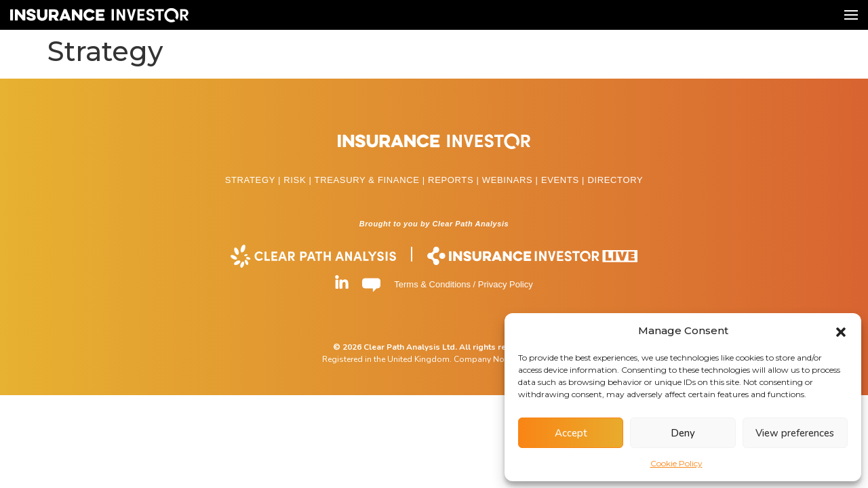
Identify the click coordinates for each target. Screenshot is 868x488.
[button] (841, 331)
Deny (683, 433)
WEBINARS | (512, 180)
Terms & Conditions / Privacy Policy (463, 284)
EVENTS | (564, 180)
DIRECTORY (615, 180)
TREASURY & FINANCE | (372, 180)
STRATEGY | (255, 180)
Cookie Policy (676, 463)
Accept (571, 433)
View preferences (795, 433)
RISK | (299, 180)
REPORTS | (455, 180)
